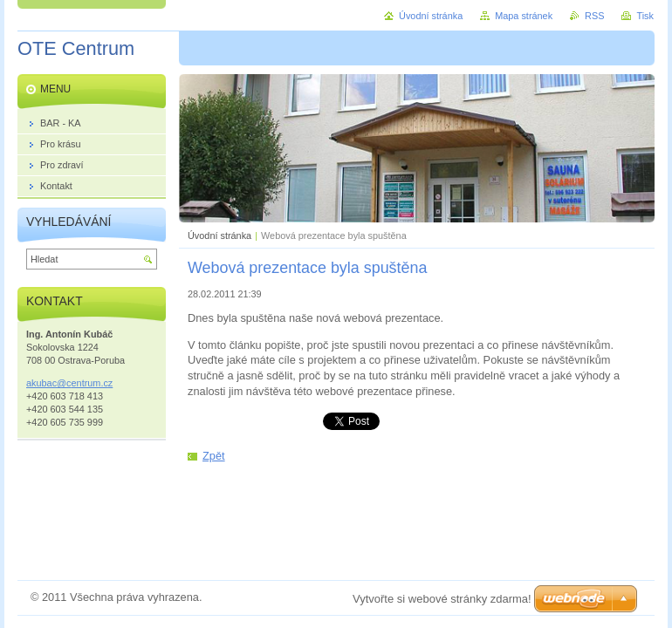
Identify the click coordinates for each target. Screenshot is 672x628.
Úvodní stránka (219, 235)
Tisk (645, 16)
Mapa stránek (524, 16)
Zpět (214, 456)
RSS (594, 16)
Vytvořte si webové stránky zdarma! (442, 599)
